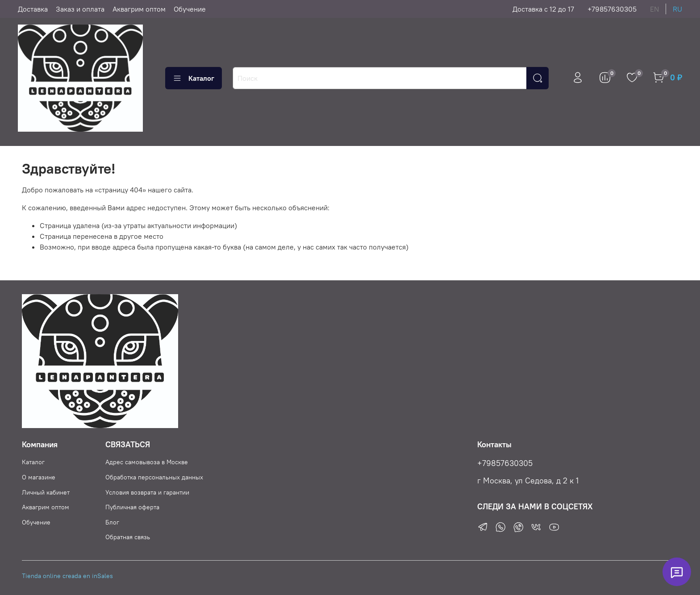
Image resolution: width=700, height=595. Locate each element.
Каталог (194, 78)
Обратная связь (128, 537)
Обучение (190, 9)
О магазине (39, 477)
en (654, 9)
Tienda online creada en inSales (67, 576)
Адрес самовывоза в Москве (147, 462)
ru (677, 9)
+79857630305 (612, 9)
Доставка (33, 9)
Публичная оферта (132, 507)
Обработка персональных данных (154, 477)
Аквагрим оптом (139, 9)
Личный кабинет (46, 492)
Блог (112, 522)
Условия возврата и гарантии (147, 492)
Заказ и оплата (80, 9)
